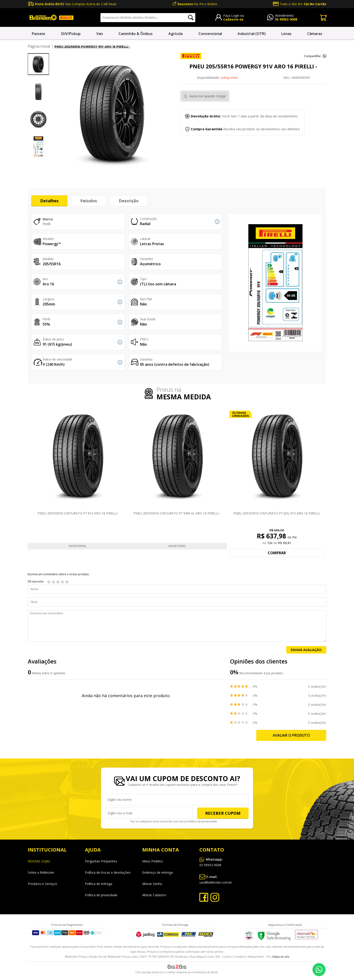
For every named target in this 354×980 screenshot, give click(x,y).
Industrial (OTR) (252, 34)
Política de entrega (99, 884)
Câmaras (315, 34)
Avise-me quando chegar (208, 96)
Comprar (277, 553)
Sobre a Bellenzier (41, 872)
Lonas (286, 34)
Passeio (38, 34)
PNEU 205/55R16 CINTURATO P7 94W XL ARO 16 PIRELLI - (177, 513)
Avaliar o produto (291, 735)
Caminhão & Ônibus (136, 34)
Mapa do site (281, 957)
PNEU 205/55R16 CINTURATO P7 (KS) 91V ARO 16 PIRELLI (277, 513)
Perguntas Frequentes (101, 861)
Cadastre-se (233, 19)
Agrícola (176, 34)
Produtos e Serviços (42, 884)
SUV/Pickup (71, 34)
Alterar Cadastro (154, 895)
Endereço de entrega (157, 872)
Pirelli (47, 224)
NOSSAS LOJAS (39, 861)
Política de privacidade (201, 822)
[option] (38, 64)
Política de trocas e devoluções (108, 872)
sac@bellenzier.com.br (216, 879)
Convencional (210, 34)
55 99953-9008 (286, 19)
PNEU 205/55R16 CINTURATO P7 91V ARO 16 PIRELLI (78, 513)
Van (100, 34)
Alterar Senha (152, 884)
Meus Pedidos (153, 861)
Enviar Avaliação (306, 650)
